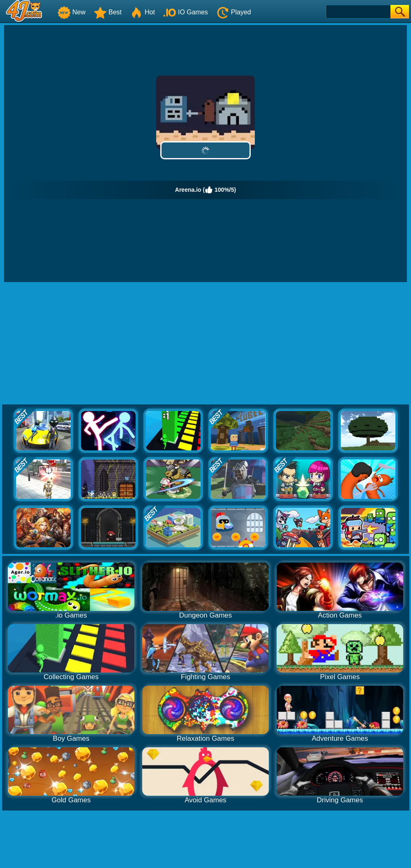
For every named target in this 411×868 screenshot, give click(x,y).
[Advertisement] (205, 344)
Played (234, 12)
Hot (142, 12)
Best (108, 12)
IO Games (186, 12)
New (72, 12)
